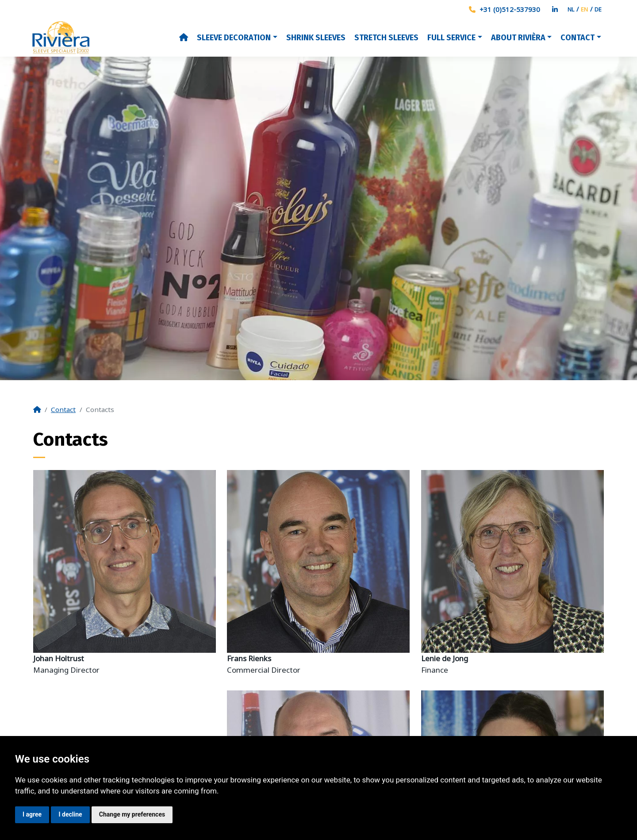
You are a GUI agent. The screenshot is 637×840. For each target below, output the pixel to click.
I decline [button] (70, 814)
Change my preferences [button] (132, 814)
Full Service (451, 38)
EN (584, 9)
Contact (578, 38)
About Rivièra (518, 38)
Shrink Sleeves (316, 38)
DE (598, 9)
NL (571, 9)
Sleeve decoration (234, 38)
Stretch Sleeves (386, 38)
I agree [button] (32, 814)
